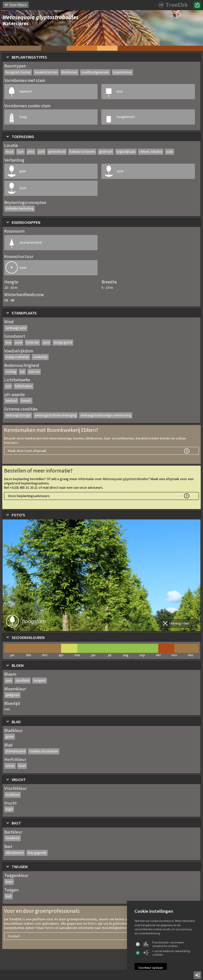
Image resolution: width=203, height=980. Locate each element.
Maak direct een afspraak (27, 451)
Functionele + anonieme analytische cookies (163, 944)
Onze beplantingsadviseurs (29, 496)
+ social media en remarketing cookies (167, 953)
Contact (14, 936)
